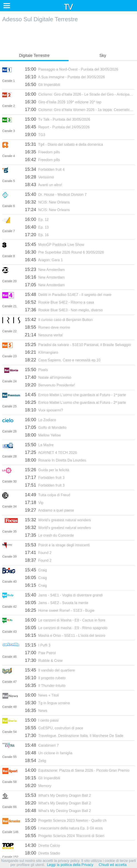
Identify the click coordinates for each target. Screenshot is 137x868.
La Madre (39, 445)
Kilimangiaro (42, 352)
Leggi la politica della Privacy (70, 865)
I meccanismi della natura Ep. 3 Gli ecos (64, 828)
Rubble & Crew (44, 660)
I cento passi (42, 720)
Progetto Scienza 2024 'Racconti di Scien (65, 836)
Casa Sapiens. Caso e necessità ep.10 (63, 360)
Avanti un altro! (43, 185)
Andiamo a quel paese (49, 510)
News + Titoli (42, 695)
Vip (34, 502)
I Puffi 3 (38, 645)
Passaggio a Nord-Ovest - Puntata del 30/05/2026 (72, 69)
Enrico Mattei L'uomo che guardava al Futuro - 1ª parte (75, 395)
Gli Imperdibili (42, 84)
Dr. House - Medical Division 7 (56, 194)
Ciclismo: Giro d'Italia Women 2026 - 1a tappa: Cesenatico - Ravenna (80, 109)
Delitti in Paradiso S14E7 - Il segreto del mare (68, 294)
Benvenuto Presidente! (50, 385)
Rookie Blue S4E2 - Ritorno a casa (59, 302)
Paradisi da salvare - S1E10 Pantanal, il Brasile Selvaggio (78, 344)
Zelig (35, 760)
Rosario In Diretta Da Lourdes (55, 460)
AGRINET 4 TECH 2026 (51, 452)
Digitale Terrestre (34, 55)
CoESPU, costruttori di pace (54, 728)
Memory (38, 785)
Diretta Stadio (42, 853)
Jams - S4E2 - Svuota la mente (57, 603)
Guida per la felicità (47, 470)
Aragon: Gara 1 (44, 260)
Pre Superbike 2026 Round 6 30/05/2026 (64, 252)
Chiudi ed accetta (113, 865)
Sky (103, 55)
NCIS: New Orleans (47, 202)
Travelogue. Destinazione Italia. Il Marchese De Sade (74, 735)
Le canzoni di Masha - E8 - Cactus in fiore (65, 620)
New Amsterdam (45, 269)
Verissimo (39, 177)
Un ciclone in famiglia (49, 753)
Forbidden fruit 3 (45, 477)
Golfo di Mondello (46, 427)
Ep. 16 (37, 235)
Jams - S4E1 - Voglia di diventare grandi (64, 595)
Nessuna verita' (44, 335)
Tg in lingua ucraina (47, 703)
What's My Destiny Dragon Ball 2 (58, 795)
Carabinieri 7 (42, 745)
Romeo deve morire (47, 327)
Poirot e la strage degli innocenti (57, 545)
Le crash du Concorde (49, 535)
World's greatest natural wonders (58, 520)
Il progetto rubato (45, 678)
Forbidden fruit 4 (45, 169)
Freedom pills (42, 152)
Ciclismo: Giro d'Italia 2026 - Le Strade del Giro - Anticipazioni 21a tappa (80, 94)
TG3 (35, 134)
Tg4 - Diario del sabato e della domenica (64, 144)
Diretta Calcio (42, 845)
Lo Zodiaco (41, 420)
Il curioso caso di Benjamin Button (59, 319)
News (36, 710)
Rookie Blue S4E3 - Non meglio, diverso (64, 310)
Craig (36, 570)
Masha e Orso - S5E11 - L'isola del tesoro (65, 635)
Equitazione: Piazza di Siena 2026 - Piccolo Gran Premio (77, 770)
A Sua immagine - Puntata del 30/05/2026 (65, 77)
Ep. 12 (37, 219)
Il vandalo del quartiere (50, 670)
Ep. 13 (37, 227)
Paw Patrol (40, 653)
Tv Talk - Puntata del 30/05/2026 (57, 119)
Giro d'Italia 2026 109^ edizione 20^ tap (63, 102)
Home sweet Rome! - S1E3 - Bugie (60, 610)
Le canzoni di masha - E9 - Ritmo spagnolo (66, 628)
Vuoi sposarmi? (44, 410)
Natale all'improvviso (48, 377)
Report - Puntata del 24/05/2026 (57, 127)
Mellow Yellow (43, 435)
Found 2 (38, 552)
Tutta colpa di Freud (48, 495)
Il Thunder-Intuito (45, 685)
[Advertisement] (69, 36)
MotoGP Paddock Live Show (55, 244)
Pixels (36, 369)
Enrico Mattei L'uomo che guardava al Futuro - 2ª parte (75, 402)
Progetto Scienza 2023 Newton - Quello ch (66, 820)
